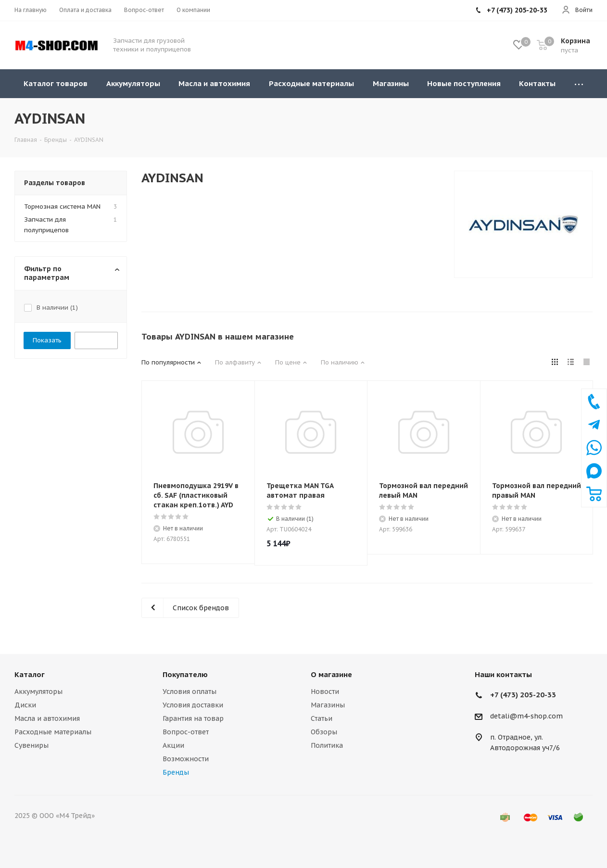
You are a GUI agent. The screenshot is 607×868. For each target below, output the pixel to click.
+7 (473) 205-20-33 (523, 695)
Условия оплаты (190, 692)
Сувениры (32, 745)
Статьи (322, 718)
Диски (25, 705)
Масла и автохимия (47, 718)
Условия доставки (193, 705)
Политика (327, 745)
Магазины (328, 705)
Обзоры (324, 732)
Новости (325, 692)
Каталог (30, 674)
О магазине (331, 674)
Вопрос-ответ (186, 732)
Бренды (176, 772)
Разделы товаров (55, 183)
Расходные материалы (53, 732)
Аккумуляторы (38, 692)
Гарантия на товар (193, 718)
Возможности (186, 759)
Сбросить (96, 340)
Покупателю (185, 674)
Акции (173, 745)
